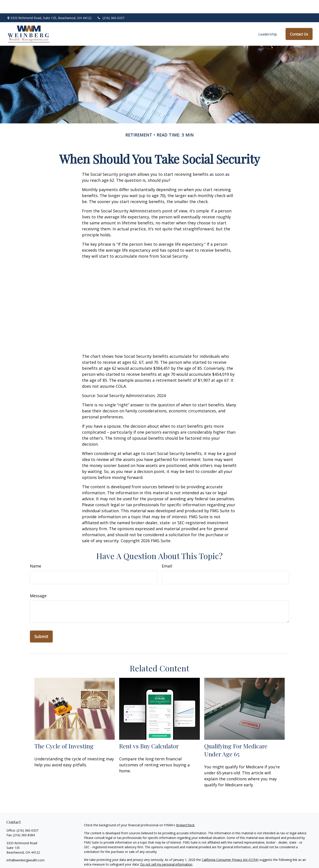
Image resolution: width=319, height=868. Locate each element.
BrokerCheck (185, 812)
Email (167, 553)
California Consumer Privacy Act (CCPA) (230, 846)
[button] (268, 21)
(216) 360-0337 (111, 5)
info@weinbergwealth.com (25, 847)
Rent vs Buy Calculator (149, 733)
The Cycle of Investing (64, 733)
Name (36, 553)
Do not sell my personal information (166, 851)
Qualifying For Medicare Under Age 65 (236, 737)
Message (38, 582)
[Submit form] (41, 623)
